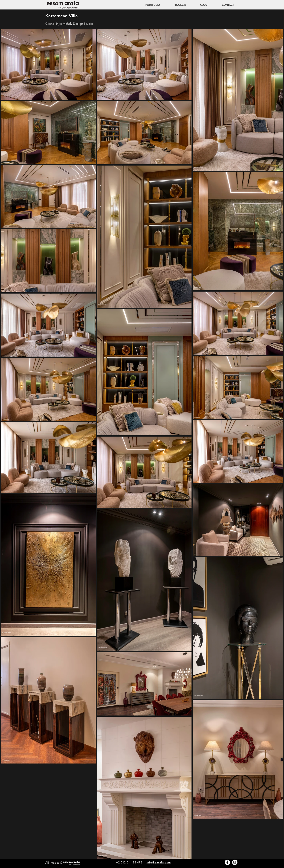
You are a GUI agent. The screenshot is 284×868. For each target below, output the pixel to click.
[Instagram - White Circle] (235, 862)
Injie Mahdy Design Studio (75, 24)
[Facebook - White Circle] (227, 862)
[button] (176, 5)
